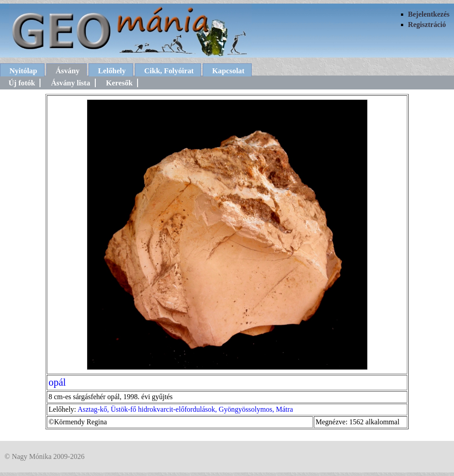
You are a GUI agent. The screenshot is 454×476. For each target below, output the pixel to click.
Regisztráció (427, 24)
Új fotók (22, 83)
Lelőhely (112, 71)
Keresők (119, 83)
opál (57, 382)
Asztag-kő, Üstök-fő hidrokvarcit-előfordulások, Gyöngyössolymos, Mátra (185, 409)
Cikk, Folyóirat (169, 71)
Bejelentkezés (429, 14)
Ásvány (68, 71)
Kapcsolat (228, 71)
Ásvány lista (70, 83)
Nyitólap (23, 71)
